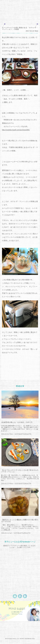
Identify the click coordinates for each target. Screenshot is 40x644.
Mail (15, 596)
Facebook (20, 596)
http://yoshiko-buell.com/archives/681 (16, 130)
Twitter (25, 596)
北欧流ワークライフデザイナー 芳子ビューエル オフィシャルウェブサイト (20, 7)
